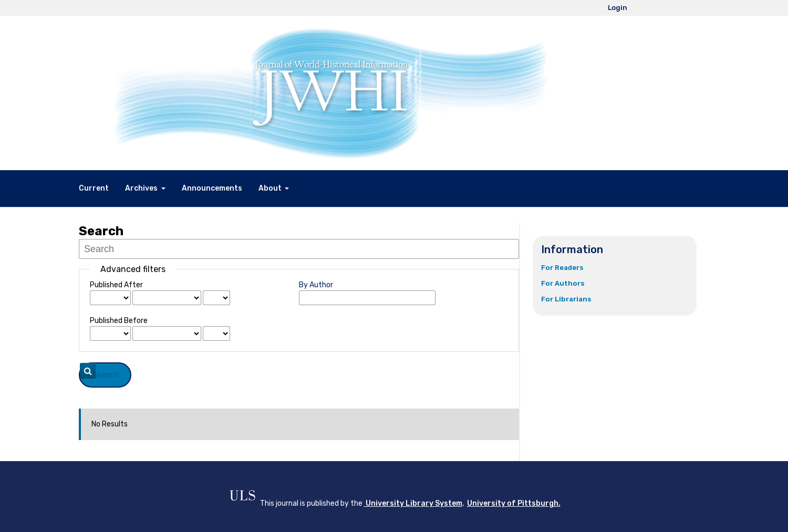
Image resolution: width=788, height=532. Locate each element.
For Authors (563, 283)
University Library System (413, 503)
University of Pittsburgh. (514, 503)
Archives (142, 188)
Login (618, 8)
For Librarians (566, 299)
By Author (316, 285)
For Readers (562, 268)
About (271, 188)
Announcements (212, 188)
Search (105, 375)
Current (94, 188)
